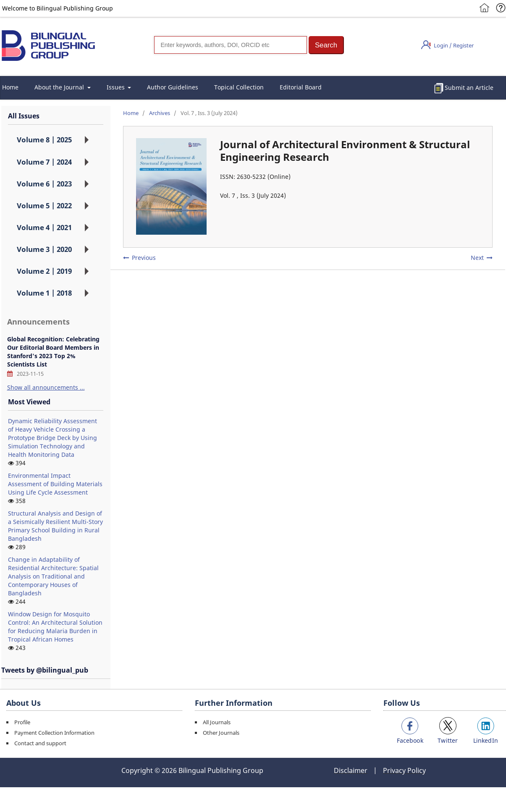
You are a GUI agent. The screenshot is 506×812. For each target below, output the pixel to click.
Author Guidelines (173, 87)
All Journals (217, 722)
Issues (117, 87)
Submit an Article (469, 88)
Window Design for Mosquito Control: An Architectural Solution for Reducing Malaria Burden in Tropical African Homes (55, 627)
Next (477, 258)
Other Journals (221, 733)
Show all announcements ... (46, 387)
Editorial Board (301, 87)
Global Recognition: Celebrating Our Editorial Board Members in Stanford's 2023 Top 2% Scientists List (53, 352)
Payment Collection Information (54, 733)
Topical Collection (239, 87)
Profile (22, 722)
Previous (144, 258)
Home (131, 113)
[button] (326, 45)
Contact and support (40, 743)
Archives (160, 113)
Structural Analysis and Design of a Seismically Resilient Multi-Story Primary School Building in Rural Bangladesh (55, 526)
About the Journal (60, 87)
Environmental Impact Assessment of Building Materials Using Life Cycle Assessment (55, 484)
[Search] (231, 45)
